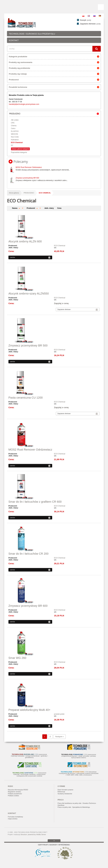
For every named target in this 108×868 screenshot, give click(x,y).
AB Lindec (15, 120)
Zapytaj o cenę (61, 303)
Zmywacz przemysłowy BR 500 (27, 178)
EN (89, 16)
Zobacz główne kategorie (20, 149)
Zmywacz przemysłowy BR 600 (28, 606)
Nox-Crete (15, 137)
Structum (24, 834)
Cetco (13, 128)
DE (100, 16)
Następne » (60, 737)
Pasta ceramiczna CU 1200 (26, 398)
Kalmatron (15, 140)
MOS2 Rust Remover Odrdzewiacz (29, 167)
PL (83, 16)
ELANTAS (15, 131)
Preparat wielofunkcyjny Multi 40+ (29, 710)
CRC (13, 123)
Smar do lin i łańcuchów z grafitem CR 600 (35, 502)
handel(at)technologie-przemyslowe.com (24, 104)
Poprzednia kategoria (19, 152)
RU (94, 16)
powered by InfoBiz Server (37, 834)
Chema (14, 126)
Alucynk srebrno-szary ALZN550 (29, 294)
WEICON (14, 134)
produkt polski (59, 714)
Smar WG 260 (17, 658)
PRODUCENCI (29, 193)
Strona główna (14, 193)
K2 (12, 145)
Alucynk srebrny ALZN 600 (25, 241)
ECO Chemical (17, 143)
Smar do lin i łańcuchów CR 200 (28, 554)
